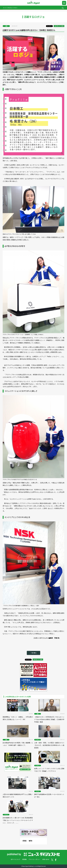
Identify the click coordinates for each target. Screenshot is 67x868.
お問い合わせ (46, 859)
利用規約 (24, 859)
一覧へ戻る (33, 653)
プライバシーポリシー (34, 859)
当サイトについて (15, 859)
